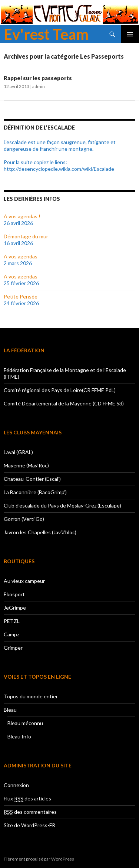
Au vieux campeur (24, 581)
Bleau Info (19, 736)
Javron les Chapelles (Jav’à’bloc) (40, 532)
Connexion (16, 785)
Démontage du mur (26, 236)
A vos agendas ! (22, 216)
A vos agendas (21, 256)
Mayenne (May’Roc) (26, 465)
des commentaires (30, 812)
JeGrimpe (15, 608)
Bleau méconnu (25, 723)
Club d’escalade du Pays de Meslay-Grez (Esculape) (62, 505)
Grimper (13, 648)
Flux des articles (27, 799)
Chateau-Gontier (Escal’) (32, 479)
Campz (11, 634)
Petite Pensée (21, 296)
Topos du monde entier (31, 696)
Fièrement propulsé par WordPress (39, 859)
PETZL (12, 621)
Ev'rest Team (46, 34)
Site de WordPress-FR (29, 825)
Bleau (10, 710)
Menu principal (130, 34)
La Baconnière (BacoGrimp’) (35, 492)
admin (39, 86)
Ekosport (14, 594)
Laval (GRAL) (18, 452)
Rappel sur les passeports (38, 78)
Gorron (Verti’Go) (24, 519)
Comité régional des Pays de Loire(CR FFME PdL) (60, 390)
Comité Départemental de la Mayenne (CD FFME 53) (64, 403)
